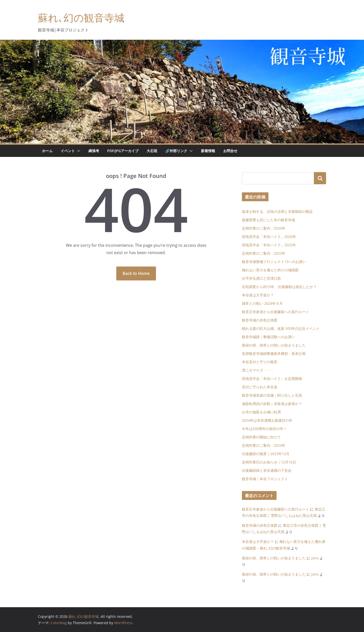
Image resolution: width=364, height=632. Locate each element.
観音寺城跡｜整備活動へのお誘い (268, 337)
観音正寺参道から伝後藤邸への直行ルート (276, 312)
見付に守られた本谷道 (260, 387)
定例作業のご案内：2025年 (264, 253)
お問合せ (230, 151)
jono (315, 558)
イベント (68, 151)
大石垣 (152, 151)
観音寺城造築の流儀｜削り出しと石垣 (272, 395)
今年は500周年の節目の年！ (264, 429)
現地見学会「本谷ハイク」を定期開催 (272, 379)
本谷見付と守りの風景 (260, 362)
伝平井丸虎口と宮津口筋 (261, 278)
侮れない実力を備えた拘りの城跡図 (270, 270)
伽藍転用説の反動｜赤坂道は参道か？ (272, 404)
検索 (320, 178)
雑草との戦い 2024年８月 (262, 303)
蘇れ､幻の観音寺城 (81, 18)
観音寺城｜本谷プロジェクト (265, 479)
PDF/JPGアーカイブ (123, 151)
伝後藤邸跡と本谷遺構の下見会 (267, 470)
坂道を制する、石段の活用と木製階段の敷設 (277, 211)
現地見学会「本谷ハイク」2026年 (269, 237)
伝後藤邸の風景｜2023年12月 (266, 454)
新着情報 (208, 151)
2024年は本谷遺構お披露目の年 (267, 420)
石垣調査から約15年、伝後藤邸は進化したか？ (279, 287)
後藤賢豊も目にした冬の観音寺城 (268, 220)
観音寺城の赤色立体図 (260, 320)
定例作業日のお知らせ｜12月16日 (269, 462)
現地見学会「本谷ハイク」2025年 (269, 245)
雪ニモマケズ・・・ (258, 370)
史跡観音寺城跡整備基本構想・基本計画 (274, 353)
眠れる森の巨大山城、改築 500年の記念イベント (281, 328)
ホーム (47, 151)
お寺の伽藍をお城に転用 (261, 412)
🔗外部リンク (176, 151)
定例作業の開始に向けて (261, 437)
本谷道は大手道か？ (258, 295)
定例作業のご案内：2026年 (264, 228)
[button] (78, 151)
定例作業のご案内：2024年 (264, 445)
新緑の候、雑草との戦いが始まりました (274, 345)
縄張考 (94, 151)
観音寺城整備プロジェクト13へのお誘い (274, 262)
